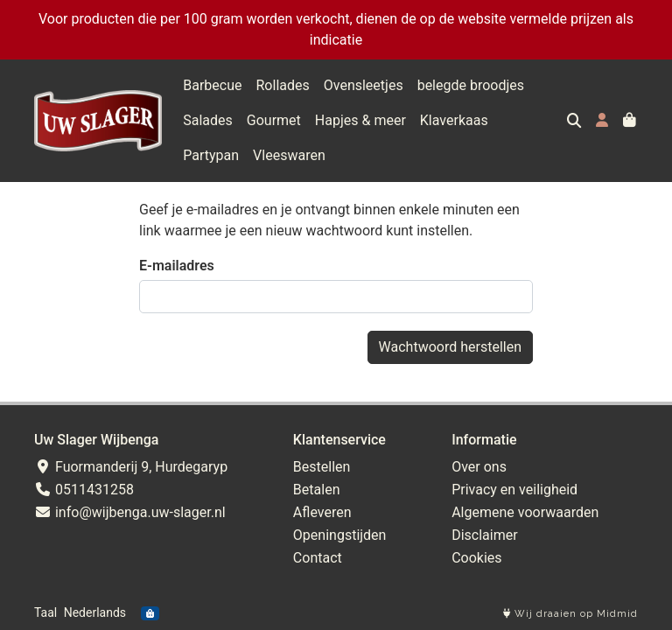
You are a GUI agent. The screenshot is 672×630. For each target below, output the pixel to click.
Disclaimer (484, 535)
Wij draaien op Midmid (570, 614)
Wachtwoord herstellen (450, 347)
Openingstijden (340, 535)
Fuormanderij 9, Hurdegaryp (131, 467)
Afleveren (322, 512)
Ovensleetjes (364, 85)
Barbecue (212, 85)
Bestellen (322, 467)
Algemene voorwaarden (525, 512)
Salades (208, 120)
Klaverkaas (454, 120)
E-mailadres (177, 266)
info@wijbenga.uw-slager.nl (130, 512)
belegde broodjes (471, 85)
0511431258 (84, 490)
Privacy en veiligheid (514, 490)
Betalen (317, 490)
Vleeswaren (219, 155)
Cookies (476, 558)
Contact (318, 558)
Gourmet (274, 120)
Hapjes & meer (360, 120)
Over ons (479, 467)
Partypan (530, 120)
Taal (45, 612)
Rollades (283, 85)
